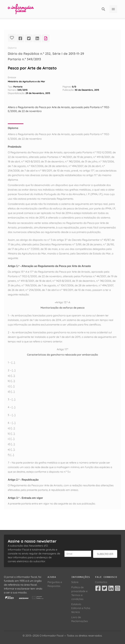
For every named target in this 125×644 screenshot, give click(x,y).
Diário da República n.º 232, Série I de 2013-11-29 (46, 54)
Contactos (101, 582)
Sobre (75, 582)
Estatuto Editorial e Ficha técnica (81, 608)
